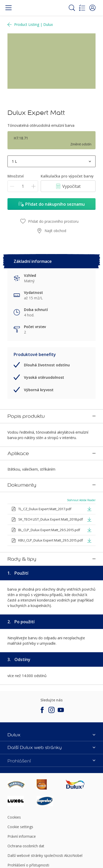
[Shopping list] (82, 8)
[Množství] (23, 186)
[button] (92, 8)
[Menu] (8, 8)
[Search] (72, 8)
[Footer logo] (22, 748)
